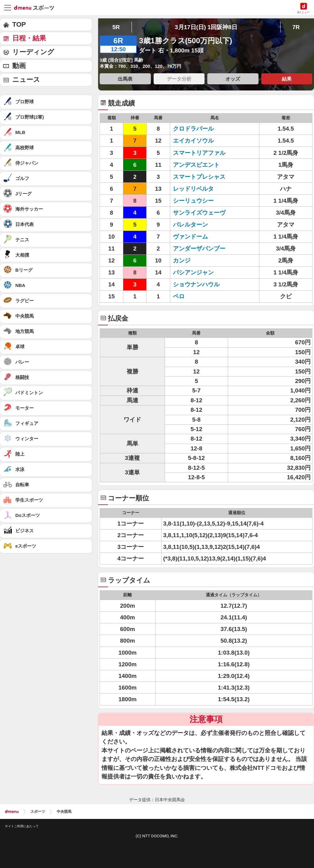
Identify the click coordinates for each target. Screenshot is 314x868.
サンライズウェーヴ (199, 213)
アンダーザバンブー (199, 249)
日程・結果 (29, 38)
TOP (19, 24)
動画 (19, 66)
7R (296, 27)
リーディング (33, 52)
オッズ (233, 79)
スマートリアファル (199, 153)
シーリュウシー (199, 201)
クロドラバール (199, 129)
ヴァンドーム (199, 237)
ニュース (26, 80)
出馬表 (125, 79)
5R (116, 27)
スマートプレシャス (199, 177)
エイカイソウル (199, 141)
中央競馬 (64, 812)
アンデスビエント (199, 165)
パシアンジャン (199, 272)
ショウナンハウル (199, 284)
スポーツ (38, 812)
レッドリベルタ (199, 189)
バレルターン (199, 225)
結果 (287, 79)
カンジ (199, 260)
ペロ (199, 296)
